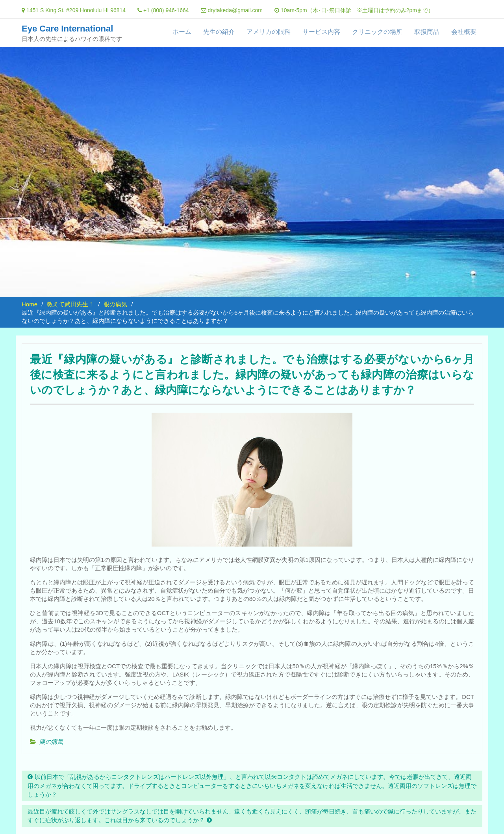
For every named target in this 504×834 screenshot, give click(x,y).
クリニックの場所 (377, 32)
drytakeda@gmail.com (235, 10)
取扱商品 (427, 32)
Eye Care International (67, 29)
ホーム (182, 32)
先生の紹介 (219, 32)
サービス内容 (321, 32)
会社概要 (464, 32)
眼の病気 (51, 742)
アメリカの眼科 (269, 32)
